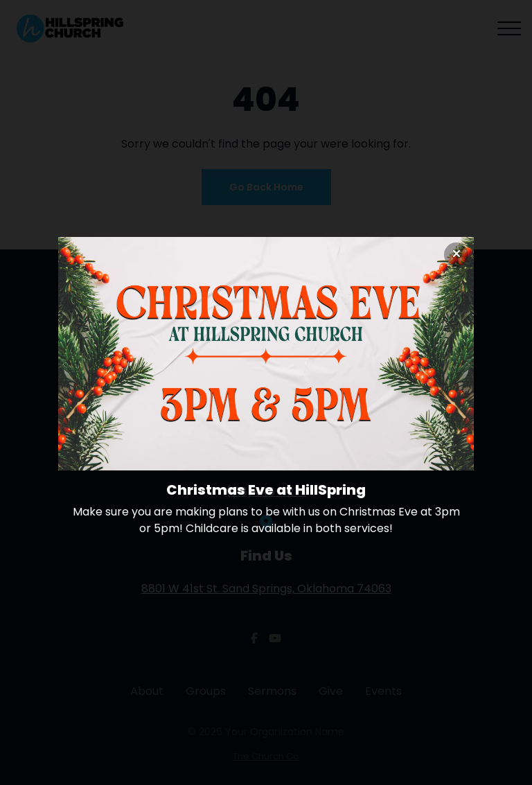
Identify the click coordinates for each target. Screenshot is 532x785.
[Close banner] (456, 255)
